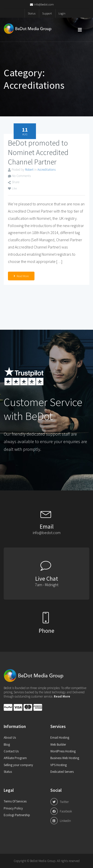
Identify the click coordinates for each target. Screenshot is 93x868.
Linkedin (61, 821)
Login (62, 13)
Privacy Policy (13, 808)
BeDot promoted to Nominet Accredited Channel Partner (38, 152)
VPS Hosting (59, 765)
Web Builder (58, 745)
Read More (21, 276)
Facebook (61, 811)
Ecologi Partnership (17, 815)
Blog (7, 745)
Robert (29, 170)
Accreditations (46, 170)
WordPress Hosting (63, 751)
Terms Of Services (15, 801)
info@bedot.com (42, 4)
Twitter (60, 802)
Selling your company (18, 765)
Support (47, 13)
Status (32, 13)
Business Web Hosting (65, 758)
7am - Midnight (47, 585)
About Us (10, 738)
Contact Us (11, 751)
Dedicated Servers (62, 772)
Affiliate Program (15, 758)
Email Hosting (60, 738)
